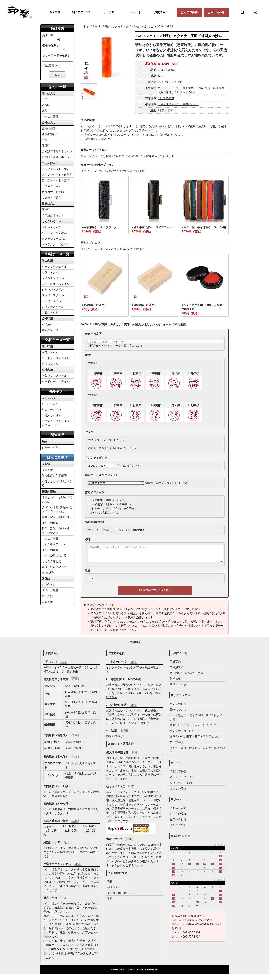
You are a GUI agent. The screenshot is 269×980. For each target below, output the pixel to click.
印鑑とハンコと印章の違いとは (57, 499)
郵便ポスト (114, 890)
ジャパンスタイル (53, 290)
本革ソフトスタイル (54, 376)
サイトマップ (178, 688)
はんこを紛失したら (54, 544)
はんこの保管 (50, 550)
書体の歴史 (49, 573)
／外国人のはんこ (133, 26)
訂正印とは (49, 585)
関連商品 (57, 435)
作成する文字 (93, 334)
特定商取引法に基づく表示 (186, 676)
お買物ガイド (162, 12)
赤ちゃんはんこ (51, 227)
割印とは (47, 596)
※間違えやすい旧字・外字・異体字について (115, 346)
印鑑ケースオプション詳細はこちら (167, 483)
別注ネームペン (51, 410)
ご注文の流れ (178, 817)
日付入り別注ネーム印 (56, 415)
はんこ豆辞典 (189, 12)
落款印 (46, 209)
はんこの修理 (50, 116)
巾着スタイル (50, 312)
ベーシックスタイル (54, 267)
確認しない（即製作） (130, 530)
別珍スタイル (50, 364)
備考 (88, 539)
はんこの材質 (50, 538)
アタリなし (97, 440)
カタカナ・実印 (51, 186)
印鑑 (106, 26)
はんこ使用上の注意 (54, 556)
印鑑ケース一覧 (57, 254)
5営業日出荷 (165, 110)
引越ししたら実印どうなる (57, 483)
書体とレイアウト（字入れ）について (193, 728)
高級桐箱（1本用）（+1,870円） (110, 504)
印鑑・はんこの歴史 (54, 567)
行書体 (136, 373)
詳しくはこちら (88, 671)
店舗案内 (175, 665)
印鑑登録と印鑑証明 (54, 476)
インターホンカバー (119, 896)
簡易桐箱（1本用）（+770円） (109, 500)
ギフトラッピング (181, 780)
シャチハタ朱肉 (51, 447)
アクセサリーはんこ (54, 239)
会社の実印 (49, 128)
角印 (45, 140)
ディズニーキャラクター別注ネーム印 (57, 423)
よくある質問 (178, 811)
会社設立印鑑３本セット (57, 157)
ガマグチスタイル (53, 307)
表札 (110, 884)
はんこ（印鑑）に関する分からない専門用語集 (197, 753)
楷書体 (116, 373)
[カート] (255, 12)
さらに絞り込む (50, 66)
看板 (110, 902)
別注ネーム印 (50, 404)
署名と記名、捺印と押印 (57, 517)
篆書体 (97, 373)
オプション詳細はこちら (103, 513)
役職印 (46, 146)
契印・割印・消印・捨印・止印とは (56, 531)
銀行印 (46, 105)
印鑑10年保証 (178, 774)
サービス (109, 12)
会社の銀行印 (50, 134)
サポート (135, 12)
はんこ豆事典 (57, 457)
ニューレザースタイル (56, 284)
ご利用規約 (177, 670)
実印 (45, 99)
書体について (178, 713)
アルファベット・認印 (56, 180)
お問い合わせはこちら (198, 923)
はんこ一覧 (57, 87)
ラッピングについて (129, 465)
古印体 (174, 373)
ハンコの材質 (178, 707)
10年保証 (90, 139)
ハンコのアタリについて (185, 734)
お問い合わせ (216, 12)
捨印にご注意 (50, 590)
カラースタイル (51, 272)
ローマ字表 (177, 745)
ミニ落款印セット (53, 215)
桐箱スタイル (50, 352)
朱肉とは (47, 602)
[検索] (242, 12)
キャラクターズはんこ (56, 244)
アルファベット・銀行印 (57, 175)
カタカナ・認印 (51, 198)
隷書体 (155, 373)
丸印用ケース (50, 324)
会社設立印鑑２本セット (57, 151)
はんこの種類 (50, 523)
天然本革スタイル (53, 278)
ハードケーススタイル (56, 358)
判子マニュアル (82, 12)
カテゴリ (55, 12)
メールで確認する (101, 530)
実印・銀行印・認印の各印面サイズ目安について (197, 720)
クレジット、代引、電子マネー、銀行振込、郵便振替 (191, 88)
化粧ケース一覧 (57, 340)
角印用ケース (50, 330)
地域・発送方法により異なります (178, 104)
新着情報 (175, 682)
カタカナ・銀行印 (53, 192)
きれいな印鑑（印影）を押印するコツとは (57, 509)
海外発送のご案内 (181, 786)
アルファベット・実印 (56, 169)
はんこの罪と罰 (51, 561)
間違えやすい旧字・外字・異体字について (196, 740)
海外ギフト (57, 391)
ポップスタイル (51, 301)
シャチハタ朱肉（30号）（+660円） (113, 508)
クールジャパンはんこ (56, 233)
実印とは (47, 470)
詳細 (64, 665)
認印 (45, 111)
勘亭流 (194, 373)
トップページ (92, 26)
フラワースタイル (53, 295)
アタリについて (115, 440)
